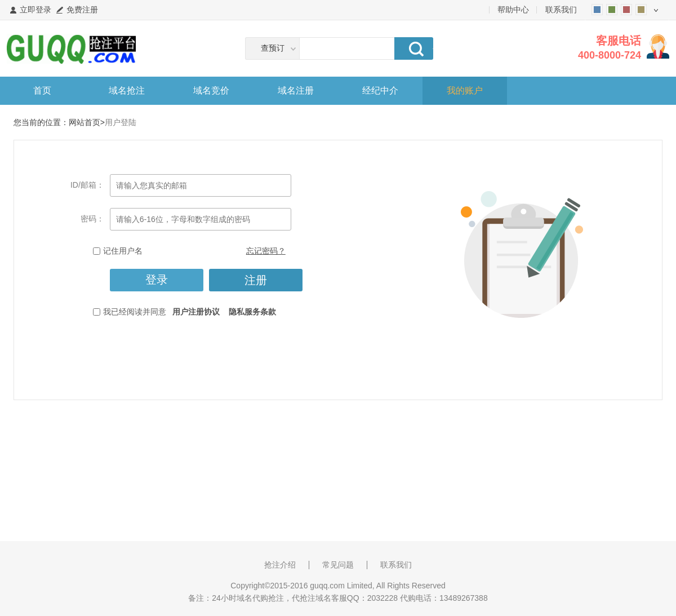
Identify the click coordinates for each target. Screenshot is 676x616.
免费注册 (82, 10)
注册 (256, 280)
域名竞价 (211, 90)
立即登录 (35, 10)
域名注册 (296, 90)
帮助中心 (513, 10)
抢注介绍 (280, 565)
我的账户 (465, 90)
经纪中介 (380, 90)
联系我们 (561, 10)
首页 (42, 90)
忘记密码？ (266, 251)
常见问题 (338, 565)
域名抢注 (127, 90)
